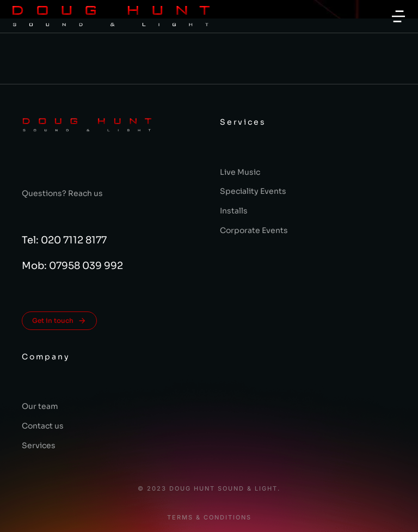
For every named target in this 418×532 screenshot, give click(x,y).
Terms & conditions (209, 518)
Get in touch (59, 321)
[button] (398, 16)
